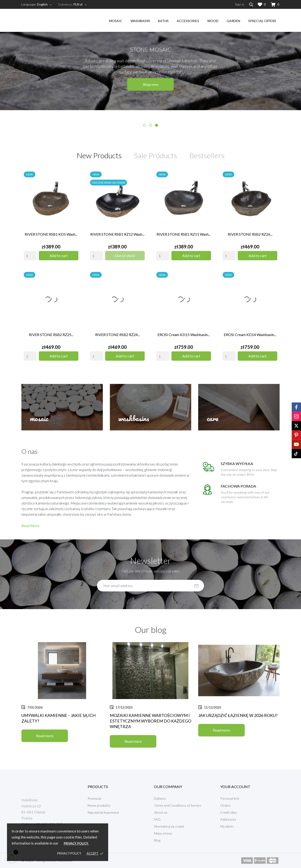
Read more (45, 736)
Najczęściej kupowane (103, 812)
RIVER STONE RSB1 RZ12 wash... (117, 234)
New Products (99, 155)
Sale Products (156, 155)
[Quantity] (30, 256)
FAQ (157, 819)
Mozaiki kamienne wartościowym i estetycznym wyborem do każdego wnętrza (150, 721)
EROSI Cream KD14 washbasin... (250, 335)
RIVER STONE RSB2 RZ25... (51, 335)
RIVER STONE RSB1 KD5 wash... (51, 234)
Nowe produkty (99, 805)
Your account (235, 787)
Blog (157, 840)
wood (213, 21)
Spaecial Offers (262, 21)
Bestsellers (207, 155)
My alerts (227, 826)
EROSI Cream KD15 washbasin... (184, 335)
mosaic (116, 21)
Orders (226, 805)
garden (233, 21)
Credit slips (229, 812)
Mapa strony (163, 833)
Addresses (228, 819)
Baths (163, 21)
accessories (188, 21)
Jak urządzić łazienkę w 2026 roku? (238, 715)
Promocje (95, 798)
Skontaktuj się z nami (169, 826)
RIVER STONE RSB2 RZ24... (117, 335)
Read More (30, 526)
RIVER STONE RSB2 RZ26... (250, 234)
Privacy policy (69, 853)
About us (161, 812)
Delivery (160, 798)
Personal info (230, 798)
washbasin (140, 21)
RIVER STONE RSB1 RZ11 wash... (184, 234)
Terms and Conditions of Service (178, 805)
